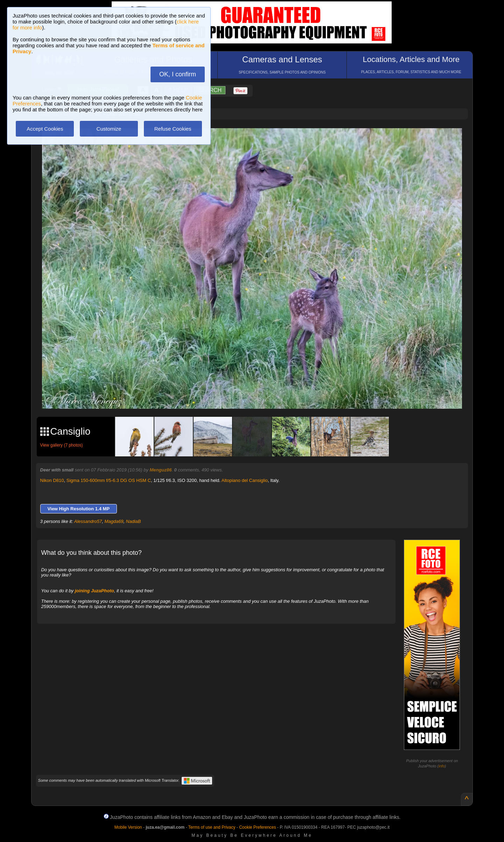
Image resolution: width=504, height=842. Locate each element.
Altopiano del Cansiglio (245, 480)
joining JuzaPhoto (94, 591)
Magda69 (114, 521)
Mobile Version (128, 827)
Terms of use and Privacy (212, 827)
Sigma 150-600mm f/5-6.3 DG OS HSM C (109, 480)
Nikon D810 (52, 480)
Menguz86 (161, 470)
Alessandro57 (88, 521)
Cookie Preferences (257, 827)
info (442, 766)
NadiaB (134, 521)
